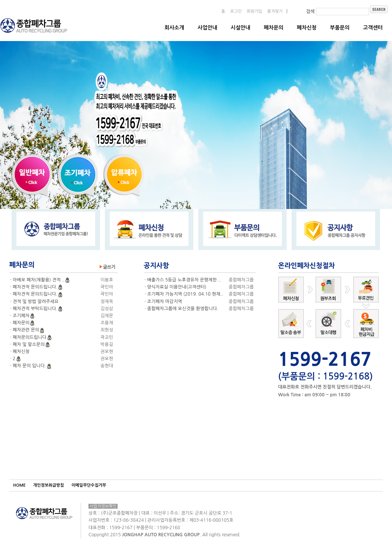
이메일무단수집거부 (89, 485)
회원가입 (254, 11)
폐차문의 (273, 28)
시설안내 (241, 28)
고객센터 (373, 28)
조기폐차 (22, 316)
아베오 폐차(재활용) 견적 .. (39, 280)
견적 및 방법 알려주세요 (36, 302)
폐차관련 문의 (27, 330)
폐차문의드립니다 (30, 337)
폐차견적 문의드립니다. (36, 287)
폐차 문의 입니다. (30, 366)
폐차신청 (307, 28)
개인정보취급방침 (49, 485)
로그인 (236, 11)
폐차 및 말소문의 (29, 344)
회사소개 (175, 28)
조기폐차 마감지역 (165, 302)
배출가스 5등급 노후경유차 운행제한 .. (184, 280)
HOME (19, 485)
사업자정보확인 (103, 506)
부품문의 (340, 28)
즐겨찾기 (275, 11)
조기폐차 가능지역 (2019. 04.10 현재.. (185, 294)
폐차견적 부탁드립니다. (36, 309)
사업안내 (207, 28)
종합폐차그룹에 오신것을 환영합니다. (183, 309)
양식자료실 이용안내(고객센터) (177, 287)
